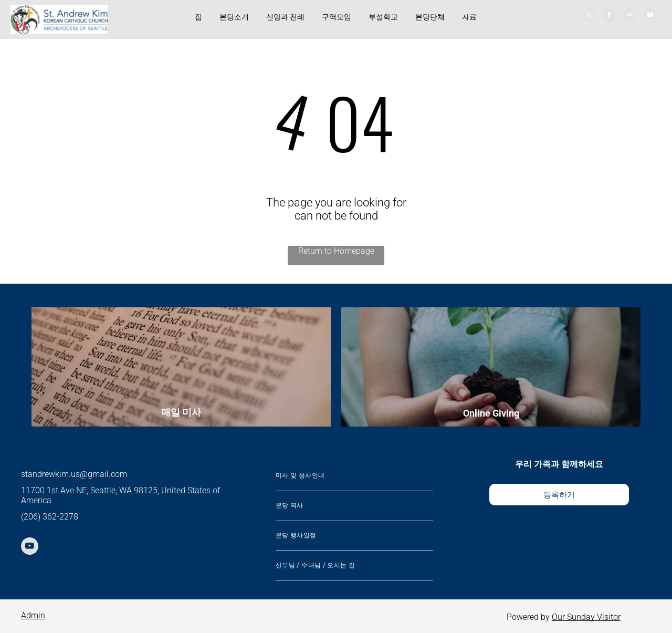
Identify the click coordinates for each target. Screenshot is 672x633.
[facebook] (609, 16)
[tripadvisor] (630, 16)
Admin (33, 615)
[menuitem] (354, 476)
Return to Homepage (336, 251)
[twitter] (589, 16)
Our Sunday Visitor (586, 617)
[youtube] (650, 16)
